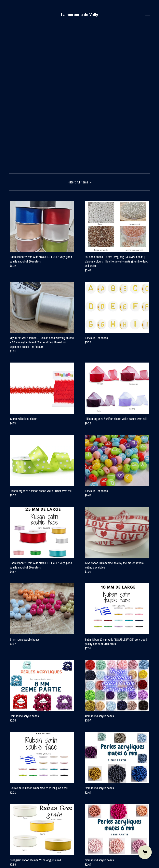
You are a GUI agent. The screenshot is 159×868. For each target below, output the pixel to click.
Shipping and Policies (22, 846)
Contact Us (16, 842)
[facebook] (10, 835)
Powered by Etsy (19, 857)
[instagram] (16, 835)
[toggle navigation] (148, 14)
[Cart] (145, 852)
